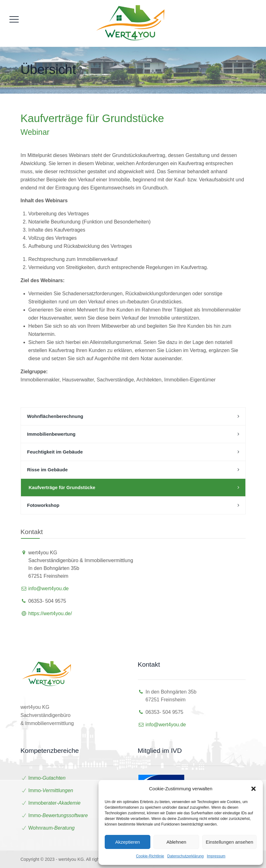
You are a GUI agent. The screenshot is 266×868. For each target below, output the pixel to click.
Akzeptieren (127, 842)
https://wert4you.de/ (50, 613)
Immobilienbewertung (51, 434)
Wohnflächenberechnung (55, 416)
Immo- (47, 778)
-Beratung (63, 828)
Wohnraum (41, 828)
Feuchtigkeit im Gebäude (55, 452)
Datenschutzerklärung (186, 856)
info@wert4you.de (49, 588)
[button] (253, 789)
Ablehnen (176, 842)
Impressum (216, 856)
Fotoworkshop (43, 505)
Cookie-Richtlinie (150, 856)
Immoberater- (55, 803)
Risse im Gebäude (48, 470)
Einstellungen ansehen (229, 842)
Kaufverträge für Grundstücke (62, 487)
